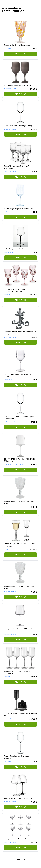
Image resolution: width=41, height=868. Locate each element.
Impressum (21, 860)
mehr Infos (20, 54)
